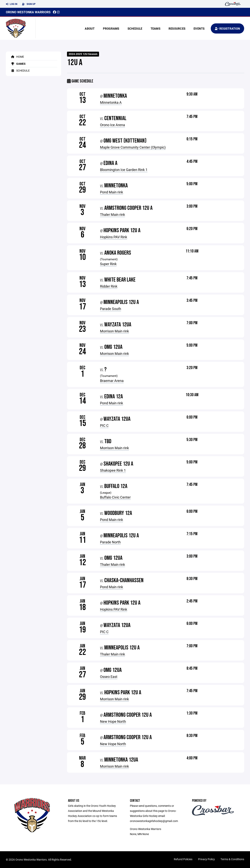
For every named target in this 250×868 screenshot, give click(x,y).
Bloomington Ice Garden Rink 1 (124, 170)
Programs (111, 28)
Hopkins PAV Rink (114, 237)
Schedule (135, 28)
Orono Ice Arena (112, 125)
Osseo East (109, 677)
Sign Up (29, 4)
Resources (177, 28)
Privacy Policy (206, 859)
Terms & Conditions (232, 859)
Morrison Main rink (114, 331)
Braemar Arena (112, 381)
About (90, 28)
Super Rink (108, 264)
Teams (155, 28)
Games (18, 64)
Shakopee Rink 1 (113, 470)
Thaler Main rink (112, 214)
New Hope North (113, 721)
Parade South (111, 309)
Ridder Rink (109, 286)
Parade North (110, 542)
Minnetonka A (111, 102)
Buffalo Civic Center (115, 497)
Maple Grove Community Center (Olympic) (133, 147)
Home (17, 57)
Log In (12, 4)
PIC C (104, 425)
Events (199, 28)
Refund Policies (183, 859)
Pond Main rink (112, 192)
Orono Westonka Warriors (28, 12)
